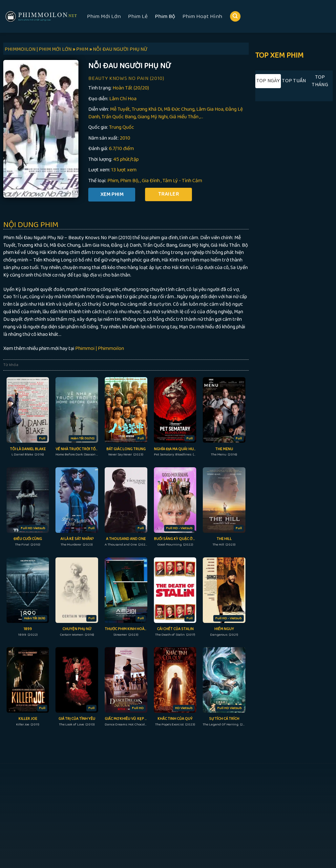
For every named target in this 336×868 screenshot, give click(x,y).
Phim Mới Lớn (104, 16)
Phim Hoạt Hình (202, 16)
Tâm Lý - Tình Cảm (182, 181)
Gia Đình (151, 181)
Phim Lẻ (138, 16)
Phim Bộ (165, 16)
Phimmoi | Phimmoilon (100, 348)
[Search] (235, 17)
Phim (113, 181)
